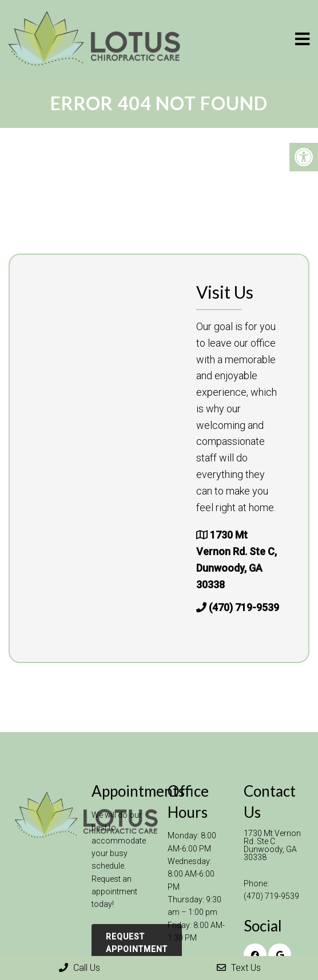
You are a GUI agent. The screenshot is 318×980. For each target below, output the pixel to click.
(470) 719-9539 (244, 607)
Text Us (239, 968)
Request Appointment (137, 943)
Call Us (79, 968)
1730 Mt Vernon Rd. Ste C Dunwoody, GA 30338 (272, 845)
